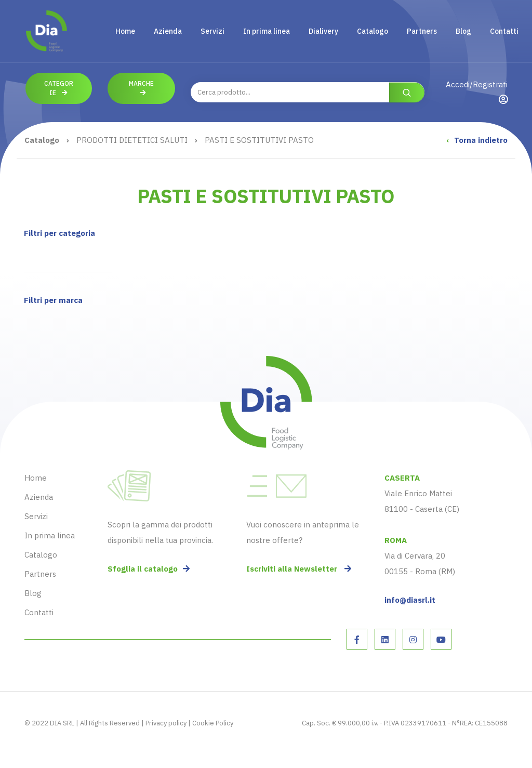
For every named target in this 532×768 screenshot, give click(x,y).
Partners (422, 31)
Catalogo (373, 31)
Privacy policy (166, 723)
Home (125, 31)
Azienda (168, 31)
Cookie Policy (213, 723)
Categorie (59, 88)
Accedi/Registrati (477, 92)
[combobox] (308, 92)
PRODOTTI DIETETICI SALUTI (132, 140)
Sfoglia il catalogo (149, 569)
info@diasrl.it (410, 600)
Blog (463, 31)
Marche (141, 88)
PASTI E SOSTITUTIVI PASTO (259, 140)
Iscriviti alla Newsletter (299, 569)
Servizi (212, 31)
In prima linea (267, 31)
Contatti (504, 31)
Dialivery (323, 31)
